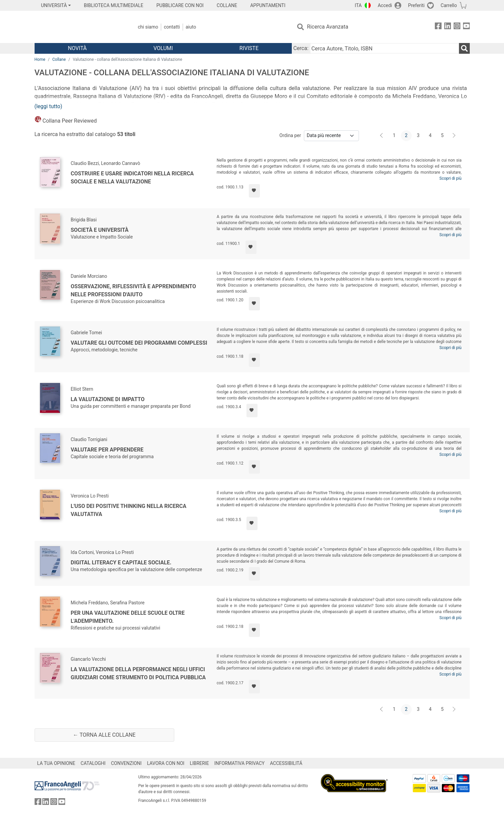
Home (40, 59)
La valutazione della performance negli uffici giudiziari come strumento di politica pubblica (138, 673)
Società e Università (100, 230)
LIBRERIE (199, 763)
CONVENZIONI (126, 763)
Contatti (172, 27)
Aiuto (191, 27)
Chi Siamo (148, 27)
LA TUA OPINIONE (56, 763)
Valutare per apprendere (107, 450)
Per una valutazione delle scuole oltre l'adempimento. (128, 617)
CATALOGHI (93, 763)
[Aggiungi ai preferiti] (254, 191)
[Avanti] (454, 136)
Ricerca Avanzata (328, 27)
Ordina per (290, 135)
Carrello (449, 5)
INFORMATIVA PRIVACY (239, 763)
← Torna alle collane (104, 735)
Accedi (385, 5)
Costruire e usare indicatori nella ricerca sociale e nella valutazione (132, 178)
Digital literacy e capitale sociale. (121, 563)
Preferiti (416, 5)
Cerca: (301, 48)
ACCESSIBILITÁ (286, 763)
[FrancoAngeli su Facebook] (438, 27)
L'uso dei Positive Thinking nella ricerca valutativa (129, 510)
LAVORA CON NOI (166, 763)
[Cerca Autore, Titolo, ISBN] (384, 48)
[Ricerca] (464, 48)
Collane (59, 59)
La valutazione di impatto (108, 399)
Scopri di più (451, 178)
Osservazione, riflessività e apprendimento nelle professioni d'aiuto (133, 290)
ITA (358, 5)
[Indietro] (382, 136)
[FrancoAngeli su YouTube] (466, 27)
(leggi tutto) (49, 106)
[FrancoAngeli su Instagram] (457, 27)
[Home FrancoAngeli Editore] (79, 27)
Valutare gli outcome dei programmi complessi (139, 343)
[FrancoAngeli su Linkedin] (448, 27)
